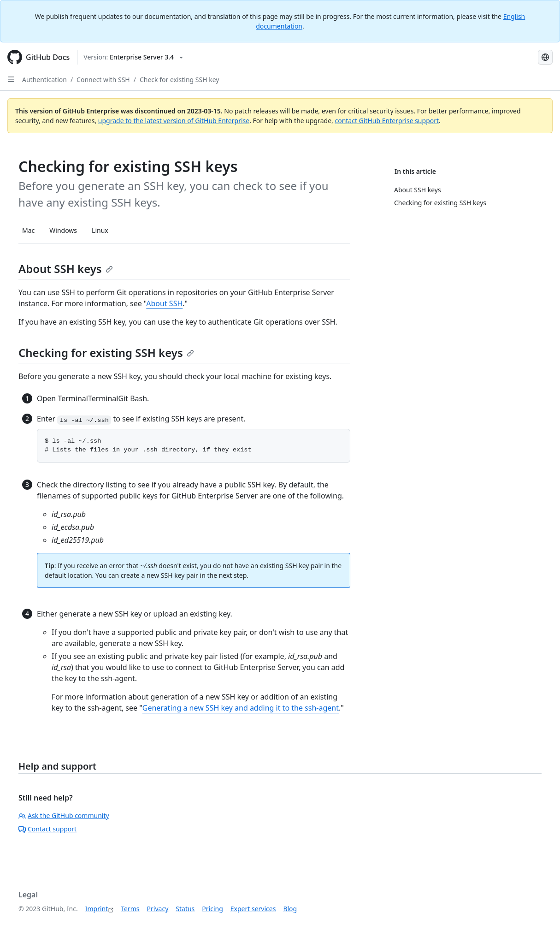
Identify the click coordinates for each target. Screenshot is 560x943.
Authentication (44, 80)
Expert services (253, 909)
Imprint (97, 909)
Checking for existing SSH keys (106, 353)
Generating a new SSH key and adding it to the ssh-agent (241, 708)
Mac (28, 230)
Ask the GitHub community (64, 815)
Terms (130, 909)
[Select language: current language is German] (545, 57)
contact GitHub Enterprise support (387, 121)
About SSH (164, 303)
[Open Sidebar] (11, 79)
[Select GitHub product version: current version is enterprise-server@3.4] (133, 57)
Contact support (47, 829)
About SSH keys (66, 269)
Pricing (212, 909)
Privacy (158, 909)
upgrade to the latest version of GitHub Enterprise (174, 121)
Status (185, 909)
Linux (100, 230)
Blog (290, 909)
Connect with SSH (103, 80)
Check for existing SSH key (179, 80)
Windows (63, 230)
